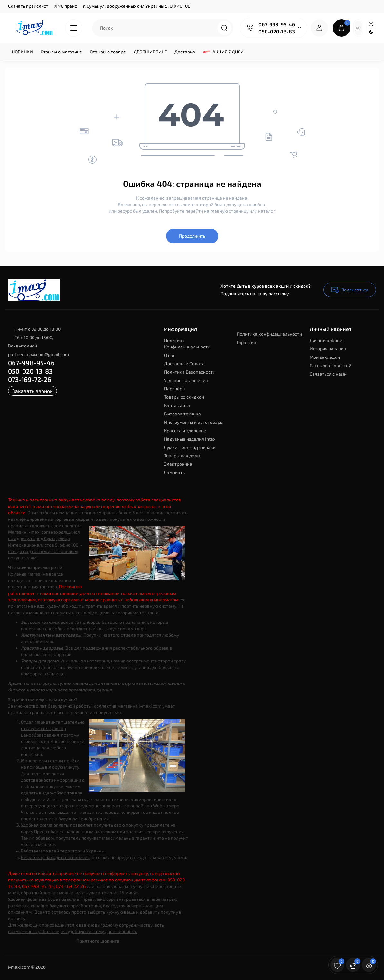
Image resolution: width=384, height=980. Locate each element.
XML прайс (66, 6)
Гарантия (247, 342)
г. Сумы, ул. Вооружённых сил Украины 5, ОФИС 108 (137, 6)
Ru (358, 28)
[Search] (224, 28)
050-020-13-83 (277, 31)
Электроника (178, 464)
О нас (170, 355)
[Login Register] (319, 28)
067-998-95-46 (277, 24)
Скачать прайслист (28, 6)
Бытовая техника (183, 414)
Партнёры (175, 389)
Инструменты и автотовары (194, 422)
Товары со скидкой (184, 397)
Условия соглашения (186, 380)
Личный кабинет (327, 340)
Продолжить (192, 236)
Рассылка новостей (330, 365)
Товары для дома (182, 456)
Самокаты (175, 472)
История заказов (328, 349)
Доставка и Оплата (184, 363)
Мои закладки (325, 357)
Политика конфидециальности (269, 334)
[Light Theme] (371, 24)
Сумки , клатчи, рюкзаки (190, 447)
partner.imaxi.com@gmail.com (38, 354)
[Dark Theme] (371, 32)
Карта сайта (177, 405)
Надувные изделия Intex (190, 439)
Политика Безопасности (190, 372)
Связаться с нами (328, 374)
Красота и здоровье (185, 430)
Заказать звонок (33, 391)
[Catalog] (74, 28)
